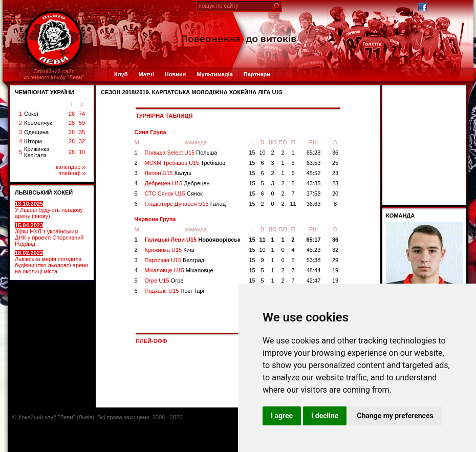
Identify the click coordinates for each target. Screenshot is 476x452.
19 (335, 270)
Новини (176, 74)
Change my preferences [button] (395, 416)
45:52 (314, 173)
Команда (400, 216)
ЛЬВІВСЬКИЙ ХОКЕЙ (44, 192)
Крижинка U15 (170, 250)
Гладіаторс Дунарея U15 (186, 204)
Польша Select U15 (181, 153)
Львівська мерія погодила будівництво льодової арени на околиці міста (51, 262)
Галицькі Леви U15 (193, 240)
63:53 (314, 163)
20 (335, 193)
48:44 (314, 270)
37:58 (314, 193)
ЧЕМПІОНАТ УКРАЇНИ (45, 92)
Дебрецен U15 (177, 183)
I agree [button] (282, 416)
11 (293, 204)
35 (82, 132)
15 (252, 153)
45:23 (314, 250)
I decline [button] (325, 416)
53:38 (314, 260)
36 (335, 153)
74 (82, 114)
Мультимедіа (214, 74)
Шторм (33, 141)
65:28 (314, 153)
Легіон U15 (168, 173)
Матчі (146, 74)
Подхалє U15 (175, 291)
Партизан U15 (175, 260)
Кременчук (38, 123)
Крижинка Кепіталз (37, 152)
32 (82, 141)
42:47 (314, 281)
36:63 (314, 204)
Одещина (36, 132)
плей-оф (72, 173)
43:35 (314, 183)
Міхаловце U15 (179, 270)
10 (82, 152)
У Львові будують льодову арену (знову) (49, 210)
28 (72, 114)
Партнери (257, 74)
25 (335, 163)
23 (335, 173)
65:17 (313, 240)
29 (335, 260)
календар (71, 167)
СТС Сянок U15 (174, 193)
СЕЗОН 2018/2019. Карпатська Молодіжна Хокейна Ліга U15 (192, 92)
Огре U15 (164, 281)
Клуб (121, 74)
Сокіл (31, 114)
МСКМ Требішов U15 (185, 163)
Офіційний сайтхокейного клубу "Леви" (54, 74)
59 (82, 123)
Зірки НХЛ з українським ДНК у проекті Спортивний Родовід (49, 234)
